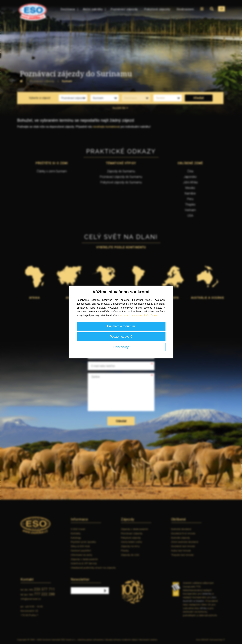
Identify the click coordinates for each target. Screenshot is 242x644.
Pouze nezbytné (121, 337)
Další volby (121, 347)
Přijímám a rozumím (121, 326)
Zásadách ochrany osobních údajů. (138, 316)
